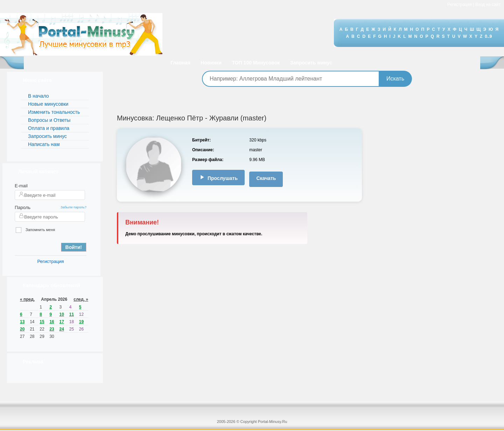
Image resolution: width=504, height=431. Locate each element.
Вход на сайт (488, 5)
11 (72, 314)
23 (52, 329)
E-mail (21, 186)
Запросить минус (311, 63)
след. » (81, 299)
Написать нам (44, 144)
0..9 (488, 36)
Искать (395, 79)
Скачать (266, 178)
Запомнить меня (35, 230)
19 (81, 322)
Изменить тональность (54, 112)
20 (22, 329)
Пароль (23, 207)
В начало (38, 96)
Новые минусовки (48, 104)
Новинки (211, 63)
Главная (180, 63)
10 (62, 314)
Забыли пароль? (73, 207)
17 (62, 322)
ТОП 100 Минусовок (256, 63)
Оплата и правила (49, 128)
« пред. (27, 299)
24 (62, 329)
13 (22, 322)
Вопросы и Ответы (49, 120)
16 (52, 322)
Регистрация (460, 5)
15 (42, 322)
